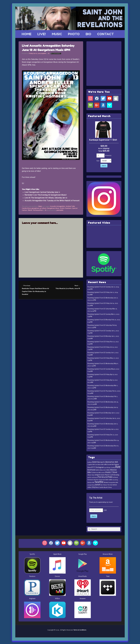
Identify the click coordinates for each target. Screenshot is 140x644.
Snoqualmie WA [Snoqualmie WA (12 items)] (113, 483)
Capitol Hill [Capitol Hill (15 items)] (91, 465)
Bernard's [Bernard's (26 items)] (101, 462)
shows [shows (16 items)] (106, 483)
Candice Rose (26, 208)
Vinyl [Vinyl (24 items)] (94, 487)
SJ (49, 54)
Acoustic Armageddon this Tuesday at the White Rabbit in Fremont (52, 201)
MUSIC (57, 34)
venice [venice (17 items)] (115, 485)
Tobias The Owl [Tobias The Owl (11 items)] (107, 485)
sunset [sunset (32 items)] (98, 485)
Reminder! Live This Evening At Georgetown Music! (46, 195)
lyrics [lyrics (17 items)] (98, 470)
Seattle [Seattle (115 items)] (99, 482)
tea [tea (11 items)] (102, 485)
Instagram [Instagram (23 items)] (100, 467)
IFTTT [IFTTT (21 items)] (93, 467)
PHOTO (74, 34)
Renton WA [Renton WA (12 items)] (91, 483)
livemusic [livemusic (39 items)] (92, 470)
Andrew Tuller (70, 206)
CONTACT (105, 34)
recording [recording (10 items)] (115, 480)
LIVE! (42, 34)
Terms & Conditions (80, 630)
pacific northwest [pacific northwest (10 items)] (92, 477)
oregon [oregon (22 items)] (97, 475)
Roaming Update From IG (96, 287)
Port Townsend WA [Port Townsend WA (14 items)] (102, 480)
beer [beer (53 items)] (95, 462)
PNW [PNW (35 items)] (110, 477)
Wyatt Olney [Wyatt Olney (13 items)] (108, 487)
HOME (27, 34)
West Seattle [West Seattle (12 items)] (100, 487)
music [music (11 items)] (103, 473)
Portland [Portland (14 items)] (115, 477)
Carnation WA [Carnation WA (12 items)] (99, 465)
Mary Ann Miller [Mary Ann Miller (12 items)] (105, 470)
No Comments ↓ (56, 54)
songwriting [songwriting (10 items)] (91, 485)
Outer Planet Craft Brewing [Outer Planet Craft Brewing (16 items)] (110, 475)
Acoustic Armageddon (58, 206)
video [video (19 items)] (90, 487)
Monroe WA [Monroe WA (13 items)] (97, 473)
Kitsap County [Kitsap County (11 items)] (111, 468)
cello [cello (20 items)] (105, 465)
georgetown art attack (39, 208)
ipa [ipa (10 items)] (105, 468)
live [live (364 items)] (118, 467)
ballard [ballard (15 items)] (90, 462)
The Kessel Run (38, 210)
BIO (88, 34)
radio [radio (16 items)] (110, 480)
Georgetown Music (53, 208)
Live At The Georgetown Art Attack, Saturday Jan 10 (46, 198)
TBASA (30, 210)
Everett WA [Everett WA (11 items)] (111, 465)
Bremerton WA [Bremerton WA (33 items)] (112, 462)
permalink (60, 210)
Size (98, 161)
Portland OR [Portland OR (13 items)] (91, 480)
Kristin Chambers (66, 208)
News (40, 206)
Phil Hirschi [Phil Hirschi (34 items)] (102, 477)
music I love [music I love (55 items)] (111, 472)
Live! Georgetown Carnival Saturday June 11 (42, 192)
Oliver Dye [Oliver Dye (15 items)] (91, 475)
